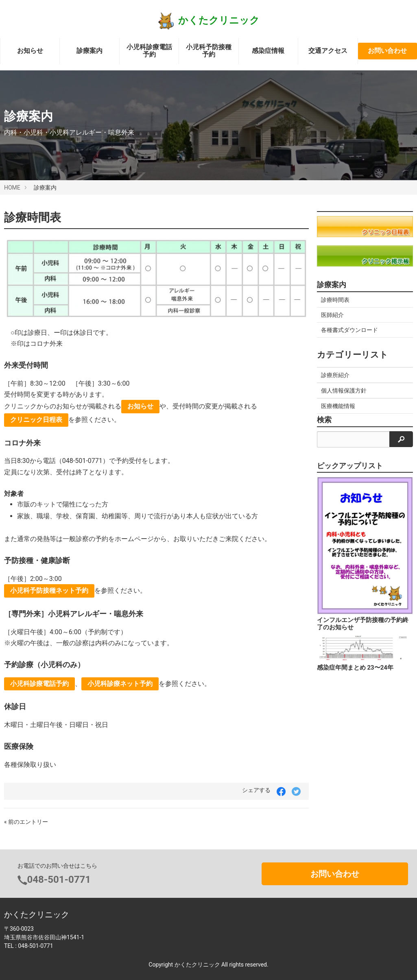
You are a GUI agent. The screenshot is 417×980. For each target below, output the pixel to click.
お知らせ (30, 51)
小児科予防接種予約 (209, 51)
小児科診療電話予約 (149, 51)
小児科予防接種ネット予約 (49, 590)
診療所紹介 (335, 375)
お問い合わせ (387, 51)
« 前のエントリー (26, 822)
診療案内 (90, 51)
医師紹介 (332, 315)
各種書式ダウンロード (349, 330)
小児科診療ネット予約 (120, 684)
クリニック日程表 (36, 420)
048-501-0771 (59, 880)
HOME (12, 188)
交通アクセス (328, 51)
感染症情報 (268, 51)
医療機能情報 (338, 406)
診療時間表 (335, 300)
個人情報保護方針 (344, 391)
